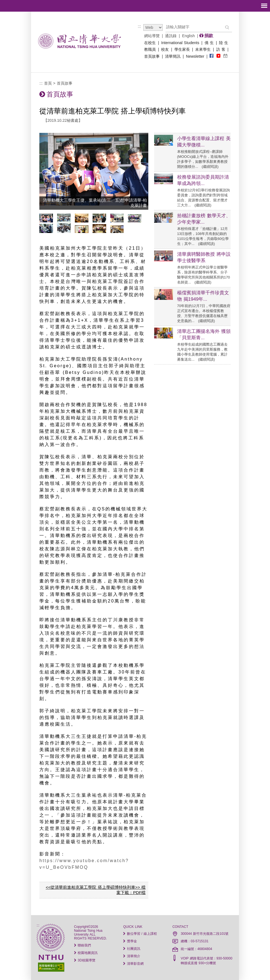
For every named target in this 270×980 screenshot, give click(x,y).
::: (139, 26)
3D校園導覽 (85, 960)
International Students (180, 43)
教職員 (150, 49)
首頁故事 (152, 56)
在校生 (150, 43)
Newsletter (195, 56)
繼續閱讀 (210, 167)
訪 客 (221, 49)
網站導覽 (152, 36)
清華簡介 (132, 956)
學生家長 (182, 49)
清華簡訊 (173, 56)
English (189, 36)
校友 (165, 49)
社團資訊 (132, 949)
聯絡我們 (82, 945)
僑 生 (209, 43)
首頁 (48, 83)
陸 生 (224, 43)
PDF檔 (139, 892)
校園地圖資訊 (86, 953)
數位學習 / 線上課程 (140, 934)
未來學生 (203, 49)
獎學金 (130, 941)
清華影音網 (133, 964)
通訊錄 (171, 36)
